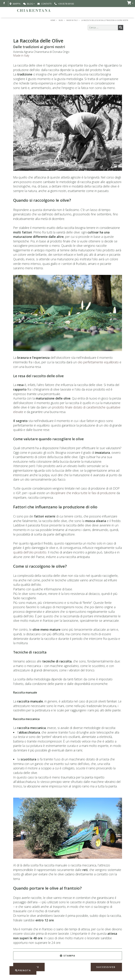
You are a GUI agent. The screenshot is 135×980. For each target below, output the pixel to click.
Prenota (23, 970)
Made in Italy (21, 55)
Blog (28, 4)
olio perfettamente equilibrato (98, 362)
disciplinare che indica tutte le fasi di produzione (83, 493)
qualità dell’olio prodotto (30, 552)
